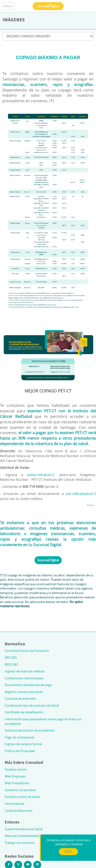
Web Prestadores (17, 783)
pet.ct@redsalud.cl (81, 494)
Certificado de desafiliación (24, 712)
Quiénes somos (16, 769)
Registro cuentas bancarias (24, 692)
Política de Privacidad (20, 751)
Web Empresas (15, 776)
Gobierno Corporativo (20, 790)
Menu (8, 6)
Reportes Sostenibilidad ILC (24, 836)
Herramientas (15, 804)
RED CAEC (12, 664)
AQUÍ (68, 851)
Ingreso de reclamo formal (23, 744)
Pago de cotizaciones (20, 737)
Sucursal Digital (48, 6)
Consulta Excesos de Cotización (27, 651)
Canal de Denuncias (19, 811)
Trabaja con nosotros (20, 843)
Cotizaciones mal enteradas (24, 678)
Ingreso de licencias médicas (25, 671)
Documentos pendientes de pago (28, 685)
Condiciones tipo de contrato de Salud (32, 705)
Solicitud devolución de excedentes (30, 730)
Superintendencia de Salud (24, 829)
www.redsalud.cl (41, 475)
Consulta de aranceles (20, 698)
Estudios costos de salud (22, 797)
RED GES (11, 658)
